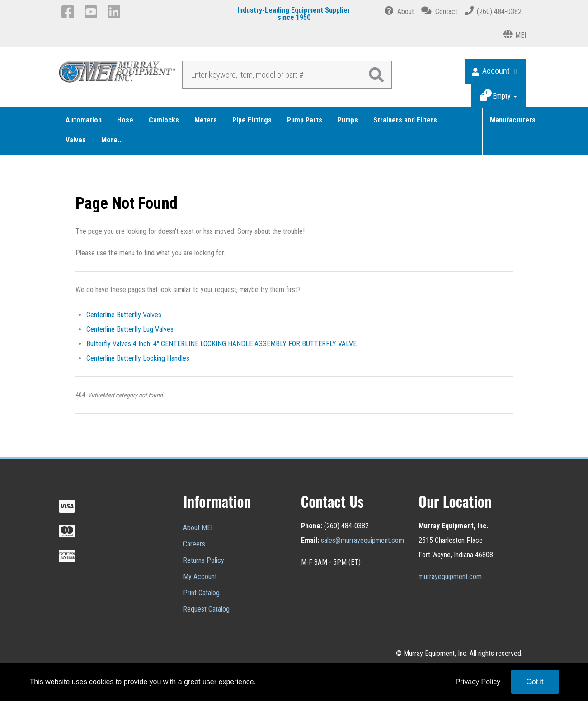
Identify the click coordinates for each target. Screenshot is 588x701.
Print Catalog (201, 593)
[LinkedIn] (115, 12)
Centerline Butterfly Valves (124, 315)
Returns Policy (204, 560)
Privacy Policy (478, 682)
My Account (200, 576)
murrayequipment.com (450, 576)
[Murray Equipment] (118, 74)
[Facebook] (69, 12)
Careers (194, 544)
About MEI (198, 528)
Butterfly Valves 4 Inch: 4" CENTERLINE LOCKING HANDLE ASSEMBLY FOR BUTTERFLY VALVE (221, 344)
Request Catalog (206, 609)
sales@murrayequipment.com (362, 540)
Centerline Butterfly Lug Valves (130, 329)
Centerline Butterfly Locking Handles (138, 358)
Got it (535, 682)
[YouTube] (92, 12)
